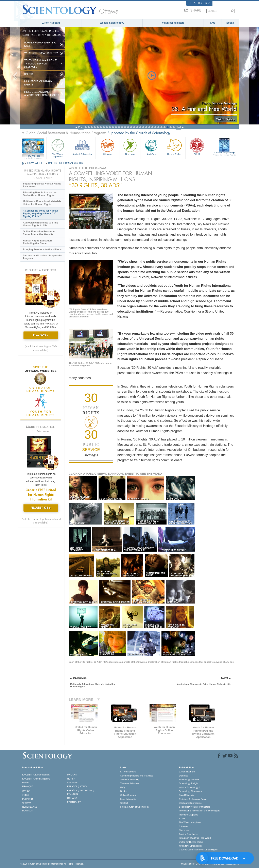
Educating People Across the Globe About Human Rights (40, 194)
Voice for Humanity (129, 780)
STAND (183, 818)
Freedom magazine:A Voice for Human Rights (42, 94)
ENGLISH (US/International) (36, 775)
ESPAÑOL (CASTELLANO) (81, 790)
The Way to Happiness (58, 148)
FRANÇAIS (28, 786)
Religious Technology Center (193, 799)
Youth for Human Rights (191, 846)
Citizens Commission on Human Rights (198, 850)
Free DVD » (41, 335)
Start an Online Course (190, 803)
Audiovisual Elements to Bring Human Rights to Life (40, 224)
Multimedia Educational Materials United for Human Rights (42, 203)
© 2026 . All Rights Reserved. (52, 864)
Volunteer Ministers (173, 23)
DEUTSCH (28, 811)
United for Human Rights (191, 842)
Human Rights (174, 147)
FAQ (213, 23)
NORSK (71, 779)
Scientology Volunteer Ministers (194, 807)
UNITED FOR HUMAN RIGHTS (65, 163)
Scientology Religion (189, 783)
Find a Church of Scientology (134, 807)
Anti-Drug (152, 147)
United (29, 74)
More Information (129, 799)
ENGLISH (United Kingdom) (36, 779)
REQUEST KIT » (41, 508)
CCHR (197, 147)
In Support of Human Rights (38, 83)
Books (230, 23)
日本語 (26, 795)
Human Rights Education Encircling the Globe (37, 242)
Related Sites (200, 3)
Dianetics (183, 776)
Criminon (108, 147)
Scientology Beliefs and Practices (137, 776)
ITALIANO (72, 798)
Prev (81, 127)
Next (178, 127)
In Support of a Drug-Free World (195, 838)
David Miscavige (187, 795)
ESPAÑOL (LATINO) (77, 786)
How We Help (33, 156)
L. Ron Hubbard (51, 23)
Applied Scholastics (82, 147)
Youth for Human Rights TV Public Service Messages (41, 64)
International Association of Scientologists (199, 811)
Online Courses (128, 795)
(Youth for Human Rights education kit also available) (41, 521)
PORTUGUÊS (74, 802)
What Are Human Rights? (41, 53)
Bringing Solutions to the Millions (42, 250)
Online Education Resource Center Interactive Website (39, 233)
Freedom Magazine (224, 154)
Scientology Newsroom (190, 791)
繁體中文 (27, 803)
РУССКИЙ (28, 799)
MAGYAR (72, 775)
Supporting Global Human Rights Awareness (42, 185)
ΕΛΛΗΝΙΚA (73, 794)
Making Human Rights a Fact (40, 44)
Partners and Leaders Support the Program (42, 257)
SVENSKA (72, 783)
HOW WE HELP (37, 163)
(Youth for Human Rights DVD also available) (41, 348)
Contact (124, 803)
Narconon (130, 147)
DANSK (26, 783)
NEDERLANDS (30, 807)
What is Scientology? (112, 23)
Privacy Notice (187, 864)
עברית (26, 791)
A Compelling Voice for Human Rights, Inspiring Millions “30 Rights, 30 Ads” (40, 214)
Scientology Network (189, 780)
